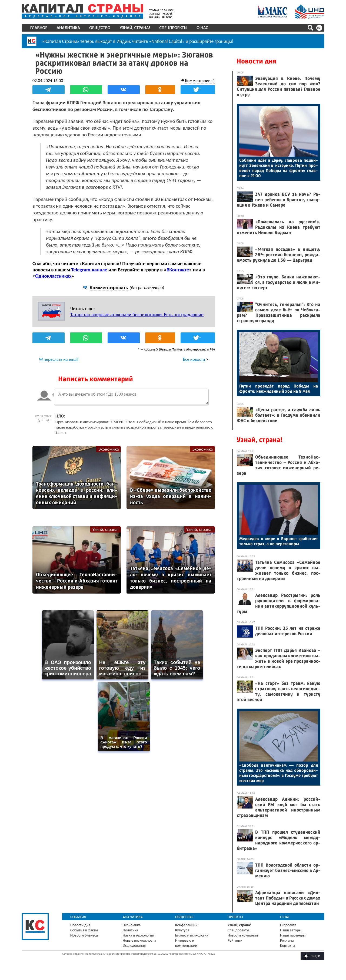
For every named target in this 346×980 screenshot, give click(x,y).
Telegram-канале (89, 270)
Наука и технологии (138, 935)
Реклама (287, 940)
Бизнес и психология (192, 935)
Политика (130, 930)
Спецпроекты (174, 28)
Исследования (134, 946)
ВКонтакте (178, 270)
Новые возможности (139, 940)
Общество (100, 28)
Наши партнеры (293, 935)
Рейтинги (235, 940)
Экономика (109, 449)
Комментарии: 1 (200, 81)
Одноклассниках (53, 276)
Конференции (186, 925)
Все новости (194, 359)
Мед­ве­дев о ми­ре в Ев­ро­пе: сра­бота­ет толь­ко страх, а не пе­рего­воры (279, 541)
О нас (202, 28)
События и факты (84, 930)
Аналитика (68, 28)
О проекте (288, 925)
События (78, 917)
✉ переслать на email (59, 359)
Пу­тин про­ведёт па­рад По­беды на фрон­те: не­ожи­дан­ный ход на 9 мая (279, 389)
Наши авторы (291, 930)
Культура (182, 930)
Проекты (235, 917)
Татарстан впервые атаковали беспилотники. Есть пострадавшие (137, 315)
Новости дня (256, 61)
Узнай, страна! (135, 28)
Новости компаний (243, 935)
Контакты (288, 946)
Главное (39, 28)
